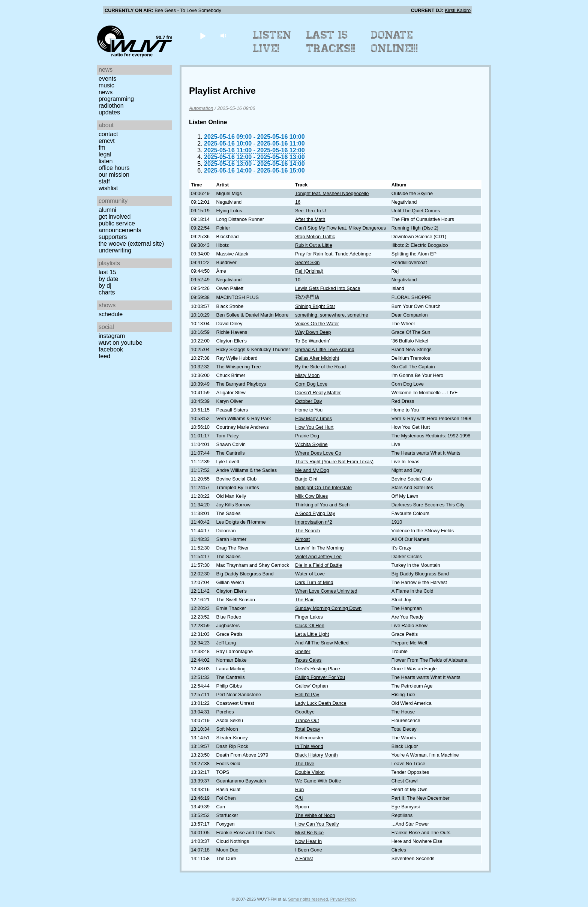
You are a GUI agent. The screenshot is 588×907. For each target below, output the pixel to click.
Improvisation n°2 (314, 522)
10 (298, 280)
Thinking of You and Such (322, 505)
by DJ (105, 286)
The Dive (305, 764)
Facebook (111, 349)
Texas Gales (308, 660)
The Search (307, 531)
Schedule (111, 314)
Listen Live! (272, 42)
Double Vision (310, 772)
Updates (109, 112)
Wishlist (108, 188)
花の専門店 (307, 297)
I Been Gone (309, 850)
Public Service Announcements (120, 227)
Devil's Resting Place (318, 669)
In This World (309, 746)
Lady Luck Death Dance (321, 703)
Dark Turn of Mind (314, 582)
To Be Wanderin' (313, 341)
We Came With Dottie (318, 781)
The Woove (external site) (131, 244)
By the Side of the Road (320, 367)
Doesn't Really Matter (318, 393)
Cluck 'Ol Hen (310, 625)
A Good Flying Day (315, 513)
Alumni (107, 210)
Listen (106, 161)
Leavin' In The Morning (319, 548)
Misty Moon (307, 375)
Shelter (303, 651)
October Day (309, 401)
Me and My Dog (312, 470)
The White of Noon (315, 815)
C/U (299, 798)
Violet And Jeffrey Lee (318, 556)
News (106, 92)
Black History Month (316, 755)
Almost (302, 539)
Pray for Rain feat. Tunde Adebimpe (333, 254)
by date (108, 279)
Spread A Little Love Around (325, 349)
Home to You (309, 410)
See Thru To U (310, 211)
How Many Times (313, 418)
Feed (104, 356)
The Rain (305, 600)
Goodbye (305, 712)
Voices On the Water (317, 324)
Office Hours (114, 168)
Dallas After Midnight (317, 358)
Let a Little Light (312, 634)
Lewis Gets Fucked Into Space (328, 288)
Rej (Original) (309, 271)
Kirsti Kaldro (458, 10)
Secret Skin (307, 262)
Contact (108, 134)
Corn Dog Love (311, 384)
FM (102, 148)
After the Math (310, 219)
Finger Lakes (309, 617)
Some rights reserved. (308, 899)
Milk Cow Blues (311, 496)
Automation (201, 108)
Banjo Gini (306, 479)
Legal (105, 154)
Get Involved (115, 217)
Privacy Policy (343, 899)
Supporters (113, 237)
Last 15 (107, 272)
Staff (104, 181)
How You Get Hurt (314, 427)
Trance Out (307, 720)
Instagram (112, 336)
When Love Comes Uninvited (326, 591)
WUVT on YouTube (121, 343)
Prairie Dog (307, 436)
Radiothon (111, 106)
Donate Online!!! (394, 42)
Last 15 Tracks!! (331, 42)
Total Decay (308, 729)
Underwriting (115, 250)
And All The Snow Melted (322, 643)
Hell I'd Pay (307, 695)
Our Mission (114, 175)
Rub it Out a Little (314, 245)
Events (107, 79)
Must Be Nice (309, 833)
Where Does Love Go (318, 453)
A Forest (304, 858)
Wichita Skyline (311, 444)
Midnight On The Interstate (323, 487)
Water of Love (310, 574)
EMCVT (107, 141)
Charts (107, 292)
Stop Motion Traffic (315, 237)
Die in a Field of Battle (319, 565)
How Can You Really (317, 824)
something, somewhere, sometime (332, 315)
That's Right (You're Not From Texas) (334, 462)
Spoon (302, 807)
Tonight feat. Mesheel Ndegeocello (332, 193)
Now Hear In (308, 841)
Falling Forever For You (320, 677)
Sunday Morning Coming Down (328, 608)
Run (299, 789)
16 (298, 202)
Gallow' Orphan (312, 686)
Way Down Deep (313, 332)
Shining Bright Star (315, 306)
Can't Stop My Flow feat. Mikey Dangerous (340, 228)
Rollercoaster (309, 738)
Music (106, 85)
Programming (116, 99)
